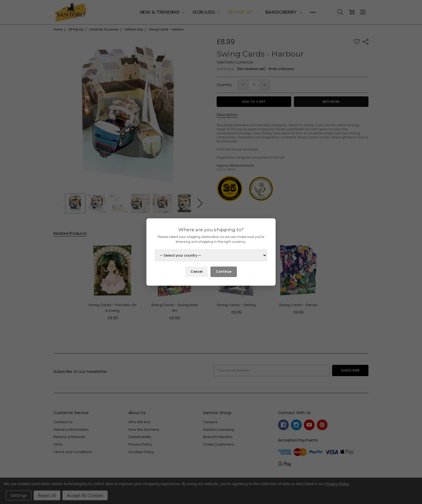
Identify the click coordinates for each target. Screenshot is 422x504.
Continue (224, 272)
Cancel (196, 272)
